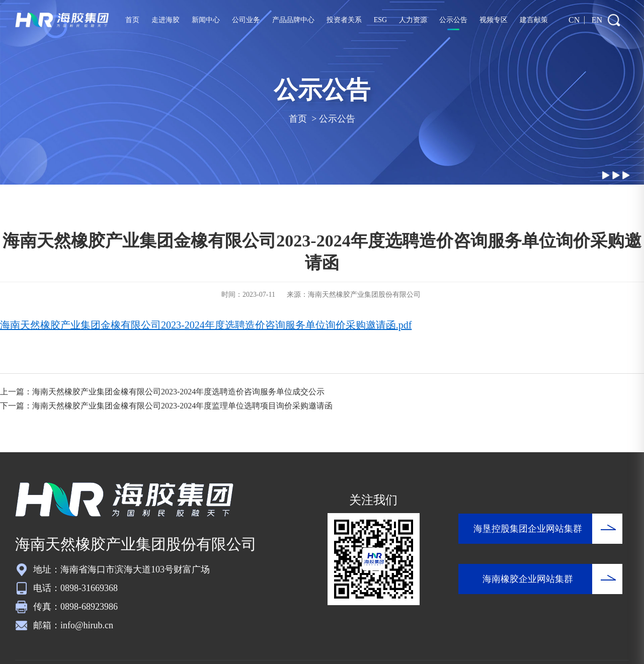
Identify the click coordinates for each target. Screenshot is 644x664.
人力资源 (413, 20)
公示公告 (453, 20)
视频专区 (493, 20)
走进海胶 (166, 20)
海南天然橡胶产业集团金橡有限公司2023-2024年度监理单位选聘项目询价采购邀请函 (182, 406)
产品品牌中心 (293, 20)
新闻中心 (206, 20)
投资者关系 (344, 20)
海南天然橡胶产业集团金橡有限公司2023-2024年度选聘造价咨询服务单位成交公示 (178, 392)
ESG (380, 20)
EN (597, 20)
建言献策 (533, 20)
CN (574, 20)
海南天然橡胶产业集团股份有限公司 (364, 295)
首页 (133, 20)
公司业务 (246, 20)
